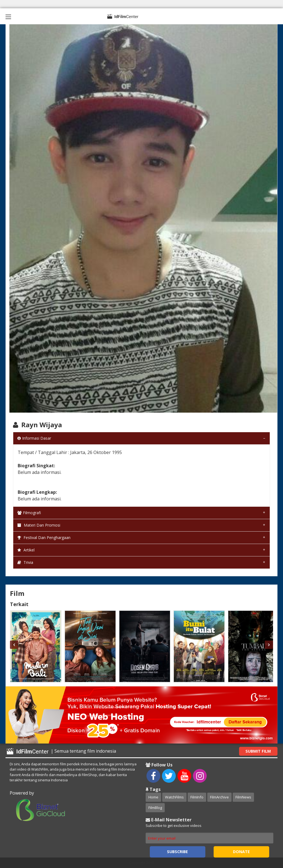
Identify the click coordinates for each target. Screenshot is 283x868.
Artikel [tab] (26, 550)
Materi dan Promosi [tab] (39, 525)
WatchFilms (174, 797)
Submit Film (258, 751)
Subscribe (177, 852)
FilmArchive (219, 797)
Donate (241, 852)
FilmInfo (197, 797)
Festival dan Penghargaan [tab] (44, 537)
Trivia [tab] (25, 562)
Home (153, 797)
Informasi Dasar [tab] (34, 438)
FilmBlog (155, 808)
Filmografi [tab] (29, 513)
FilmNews (243, 797)
